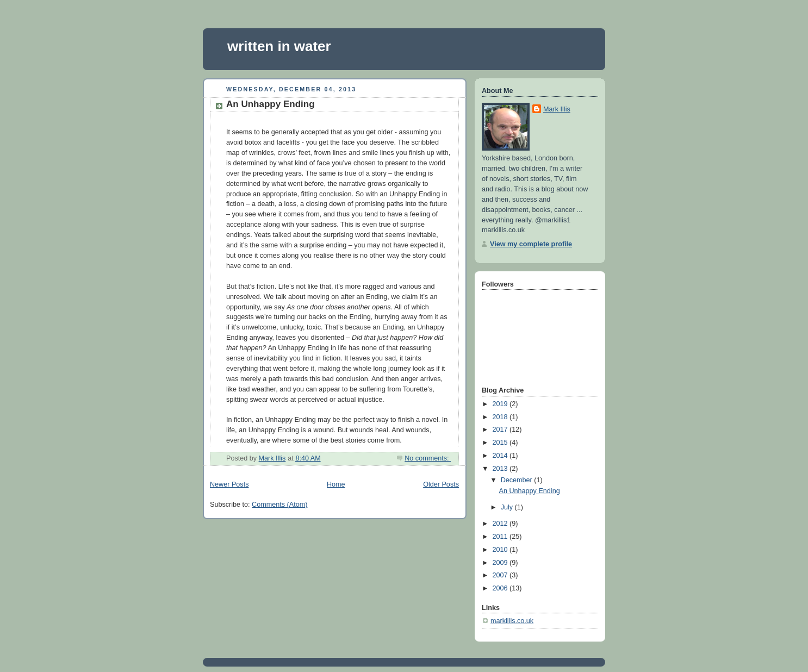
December (518, 480)
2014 (501, 456)
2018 (501, 417)
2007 (501, 575)
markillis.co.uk (512, 621)
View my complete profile (531, 244)
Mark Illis (557, 109)
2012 (501, 524)
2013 (501, 469)
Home (336, 484)
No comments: (428, 458)
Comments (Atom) (279, 505)
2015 (501, 443)
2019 (501, 404)
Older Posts (441, 484)
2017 (501, 430)
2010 (501, 550)
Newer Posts (229, 484)
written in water (279, 46)
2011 (501, 537)
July (508, 507)
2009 (501, 563)
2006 (501, 588)
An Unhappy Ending (271, 104)
